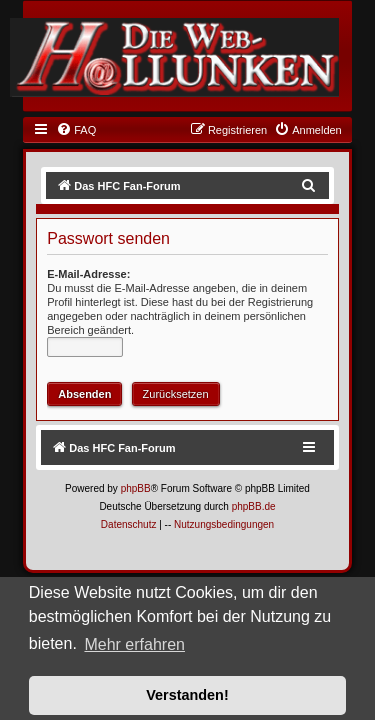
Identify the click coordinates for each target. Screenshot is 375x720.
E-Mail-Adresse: (88, 274)
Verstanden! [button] (187, 695)
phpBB (136, 488)
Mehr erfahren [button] (134, 644)
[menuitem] (76, 130)
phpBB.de (254, 506)
